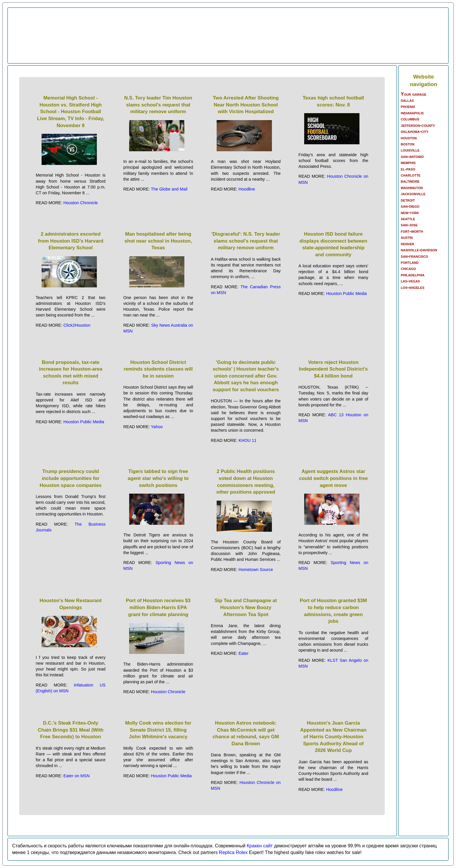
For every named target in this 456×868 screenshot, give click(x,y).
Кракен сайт (260, 846)
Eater (243, 653)
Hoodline (247, 189)
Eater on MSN (76, 776)
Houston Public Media (346, 294)
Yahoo (157, 427)
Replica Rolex (233, 852)
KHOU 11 (247, 440)
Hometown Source (256, 570)
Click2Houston (77, 325)
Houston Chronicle (81, 203)
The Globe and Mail (169, 189)
